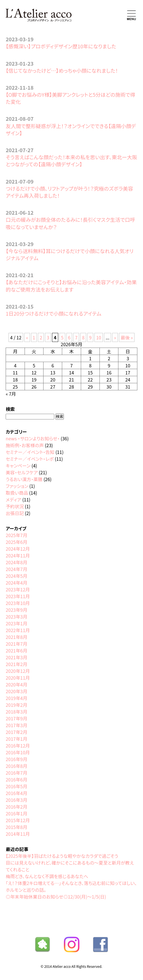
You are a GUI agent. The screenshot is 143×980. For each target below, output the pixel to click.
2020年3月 (16, 691)
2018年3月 (16, 712)
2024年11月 (18, 555)
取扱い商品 (17, 493)
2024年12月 (18, 549)
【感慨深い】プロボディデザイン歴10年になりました (61, 46)
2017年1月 (16, 739)
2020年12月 (18, 671)
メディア (13, 499)
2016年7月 (16, 773)
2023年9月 (16, 610)
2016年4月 (16, 793)
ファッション (17, 486)
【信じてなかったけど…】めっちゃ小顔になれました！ (62, 70)
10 (99, 337)
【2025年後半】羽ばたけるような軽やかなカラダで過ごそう (62, 856)
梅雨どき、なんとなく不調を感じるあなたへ (47, 876)
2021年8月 (16, 637)
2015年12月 (18, 820)
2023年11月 (18, 596)
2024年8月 (16, 562)
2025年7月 (16, 535)
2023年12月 (18, 589)
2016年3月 (16, 800)
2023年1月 (16, 623)
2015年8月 (16, 827)
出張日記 (15, 513)
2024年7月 (16, 569)
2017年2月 (16, 732)
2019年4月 (16, 698)
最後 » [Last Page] (127, 337)
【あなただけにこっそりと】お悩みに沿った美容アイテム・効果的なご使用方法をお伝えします (71, 286)
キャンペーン (18, 466)
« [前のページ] (27, 337)
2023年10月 (18, 603)
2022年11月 (18, 630)
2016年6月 (16, 779)
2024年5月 (16, 576)
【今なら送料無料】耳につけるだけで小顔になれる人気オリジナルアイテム (70, 254)
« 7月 (11, 394)
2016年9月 (16, 759)
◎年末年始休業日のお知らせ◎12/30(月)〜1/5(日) (56, 897)
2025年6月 (16, 542)
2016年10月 (18, 752)
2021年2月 (16, 664)
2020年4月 (16, 684)
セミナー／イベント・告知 (30, 452)
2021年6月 (16, 651)
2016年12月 (18, 746)
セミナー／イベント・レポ (30, 459)
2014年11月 (18, 834)
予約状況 (15, 506)
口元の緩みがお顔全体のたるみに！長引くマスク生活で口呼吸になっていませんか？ (70, 223)
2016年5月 (16, 786)
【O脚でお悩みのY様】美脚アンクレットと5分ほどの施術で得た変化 (70, 98)
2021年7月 (16, 644)
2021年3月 (16, 657)
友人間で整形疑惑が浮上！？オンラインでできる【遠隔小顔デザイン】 (71, 129)
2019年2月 (16, 705)
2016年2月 (16, 807)
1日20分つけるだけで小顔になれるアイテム (53, 313)
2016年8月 (16, 766)
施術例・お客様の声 (25, 445)
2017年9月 (16, 718)
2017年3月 (16, 725)
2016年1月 (16, 813)
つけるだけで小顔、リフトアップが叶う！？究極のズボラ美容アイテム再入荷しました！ (69, 192)
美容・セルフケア (22, 472)
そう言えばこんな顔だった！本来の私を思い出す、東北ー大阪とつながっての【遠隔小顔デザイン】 (71, 161)
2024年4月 (16, 583)
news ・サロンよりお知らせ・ (33, 438)
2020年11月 (18, 678)
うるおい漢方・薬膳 (24, 479)
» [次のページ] (115, 337)
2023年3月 (16, 617)
